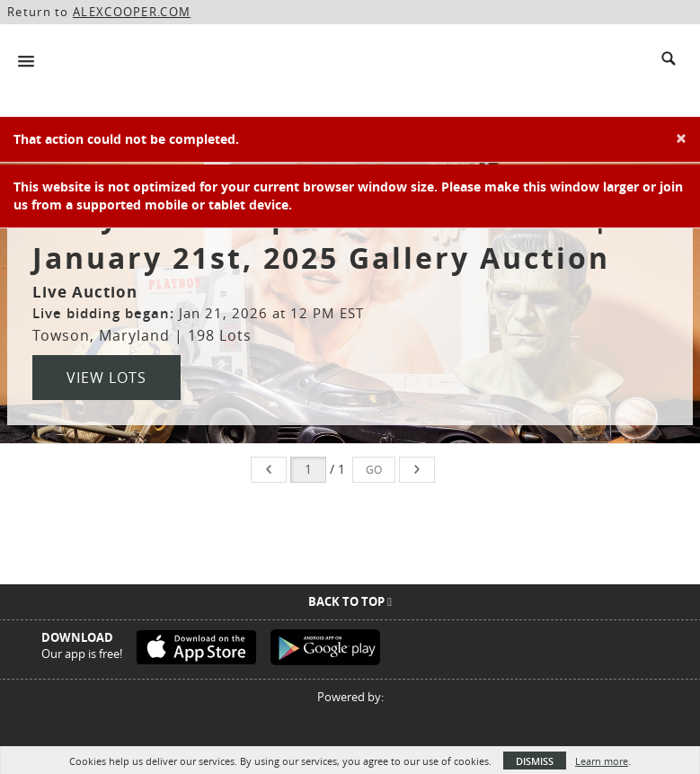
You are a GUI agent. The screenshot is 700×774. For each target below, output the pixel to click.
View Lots (106, 378)
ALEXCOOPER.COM (132, 12)
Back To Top (350, 601)
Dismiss (535, 761)
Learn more (602, 761)
